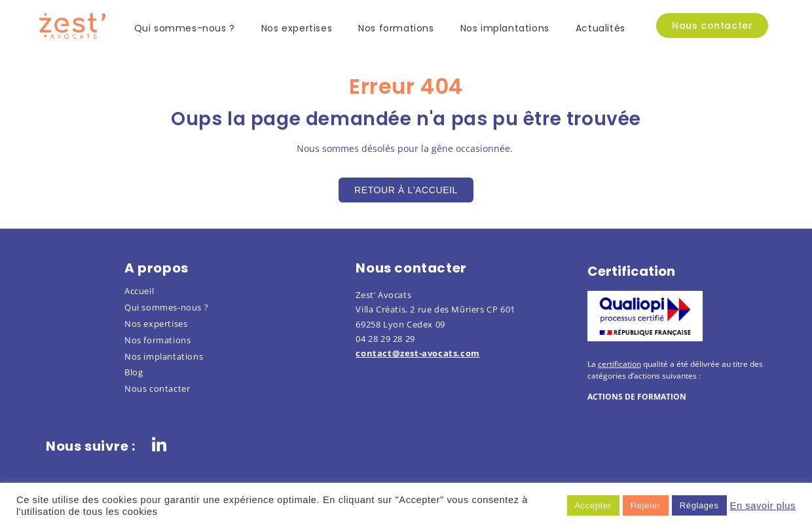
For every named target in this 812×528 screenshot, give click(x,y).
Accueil (139, 291)
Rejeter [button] (646, 505)
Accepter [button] (593, 505)
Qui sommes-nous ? (185, 28)
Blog (134, 372)
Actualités (600, 28)
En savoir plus (763, 506)
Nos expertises (297, 28)
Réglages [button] (699, 505)
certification (619, 364)
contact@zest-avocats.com (417, 353)
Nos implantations (505, 28)
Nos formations (396, 28)
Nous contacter (157, 388)
